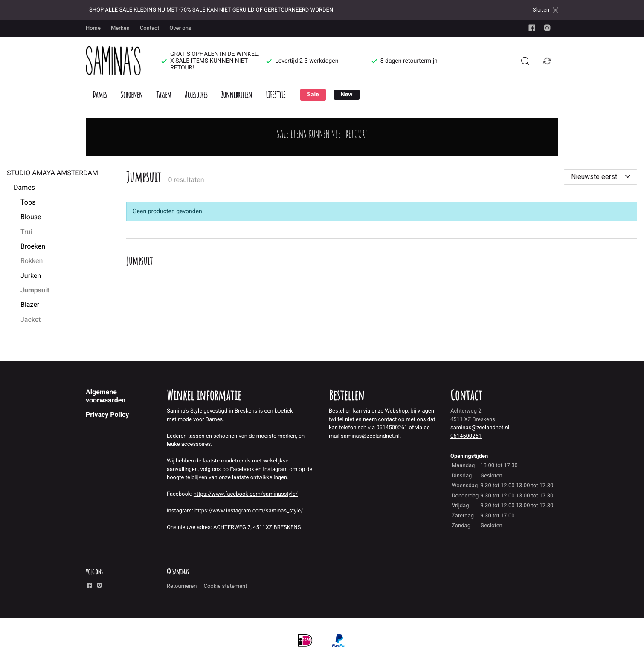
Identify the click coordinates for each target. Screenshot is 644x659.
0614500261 (466, 436)
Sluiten (545, 10)
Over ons (180, 28)
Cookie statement (225, 586)
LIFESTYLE (276, 94)
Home (93, 28)
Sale (313, 95)
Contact (150, 28)
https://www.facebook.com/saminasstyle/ (246, 494)
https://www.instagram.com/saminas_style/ (249, 511)
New (347, 95)
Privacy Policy (107, 415)
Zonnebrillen (236, 94)
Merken (120, 28)
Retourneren (182, 586)
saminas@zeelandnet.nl (480, 428)
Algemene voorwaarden (106, 396)
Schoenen (132, 94)
